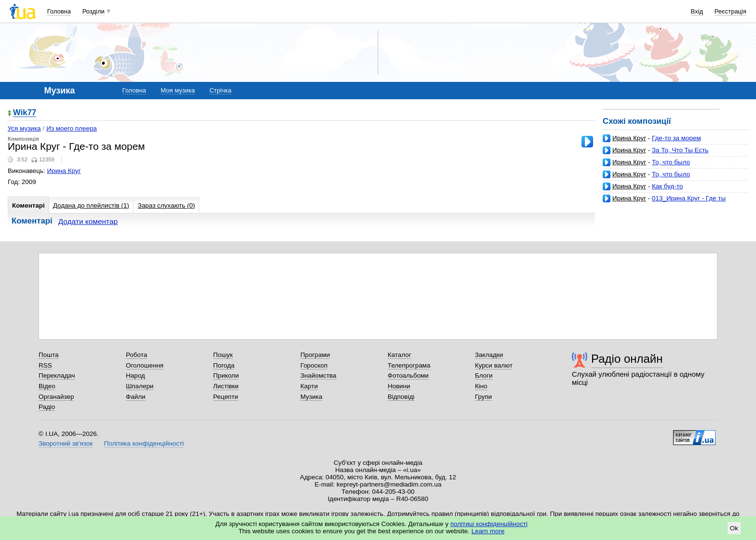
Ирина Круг (629, 138)
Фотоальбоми (408, 375)
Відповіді (401, 397)
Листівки (226, 386)
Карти (309, 386)
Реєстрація (730, 11)
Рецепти (226, 397)
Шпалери (140, 386)
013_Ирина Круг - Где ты (689, 198)
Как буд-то (667, 186)
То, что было (671, 162)
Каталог (399, 355)
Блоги (484, 375)
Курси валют (494, 365)
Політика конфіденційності (144, 443)
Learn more (488, 531)
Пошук (223, 355)
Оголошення (145, 365)
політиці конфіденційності (489, 524)
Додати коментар (88, 221)
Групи (483, 397)
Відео (47, 386)
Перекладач (57, 375)
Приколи (226, 375)
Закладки (489, 355)
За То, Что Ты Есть (680, 150)
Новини (399, 386)
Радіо (47, 407)
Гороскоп (314, 365)
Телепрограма (409, 365)
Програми (315, 355)
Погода (224, 365)
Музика (311, 397)
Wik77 (25, 113)
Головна (59, 11)
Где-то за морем (676, 138)
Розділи (94, 11)
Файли (136, 397)
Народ (135, 375)
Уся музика (24, 128)
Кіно (481, 386)
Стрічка (220, 90)
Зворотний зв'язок (66, 443)
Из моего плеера (72, 128)
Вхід (697, 11)
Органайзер (56, 397)
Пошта (48, 355)
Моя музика (178, 90)
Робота (136, 355)
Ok (734, 528)
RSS (45, 365)
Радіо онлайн (627, 359)
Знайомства (318, 375)
